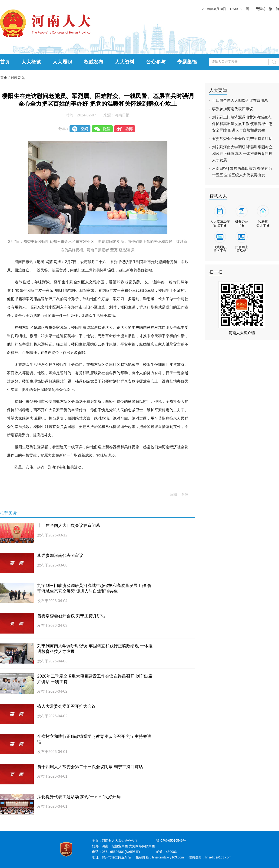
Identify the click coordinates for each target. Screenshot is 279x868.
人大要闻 (218, 90)
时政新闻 (18, 78)
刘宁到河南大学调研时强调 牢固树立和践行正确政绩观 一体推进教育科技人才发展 (242, 154)
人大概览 (31, 62)
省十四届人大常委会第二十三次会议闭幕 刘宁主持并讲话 (90, 767)
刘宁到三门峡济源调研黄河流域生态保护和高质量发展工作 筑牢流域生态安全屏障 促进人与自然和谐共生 (242, 124)
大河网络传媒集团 (142, 846)
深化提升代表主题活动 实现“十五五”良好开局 (79, 797)
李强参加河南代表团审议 (60, 556)
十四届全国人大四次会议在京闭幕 (69, 526)
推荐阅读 (8, 513)
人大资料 (125, 62)
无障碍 (261, 9)
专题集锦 (187, 62)
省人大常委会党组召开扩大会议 (66, 706)
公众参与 (156, 62)
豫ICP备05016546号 (171, 841)
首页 (5, 62)
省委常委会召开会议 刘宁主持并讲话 (71, 616)
